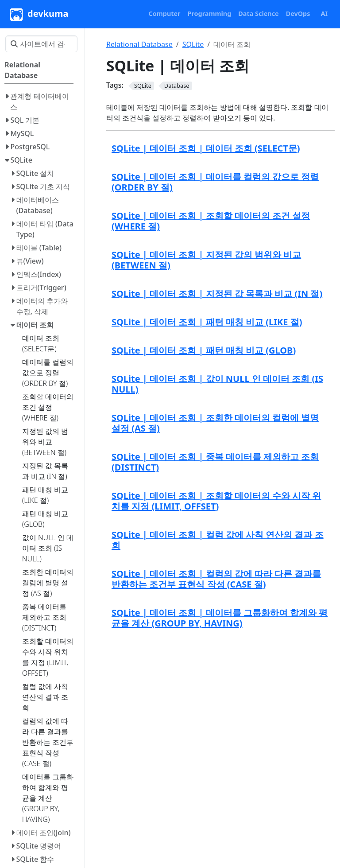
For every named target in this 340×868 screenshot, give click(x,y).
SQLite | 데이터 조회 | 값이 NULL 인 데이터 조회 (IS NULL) (217, 384)
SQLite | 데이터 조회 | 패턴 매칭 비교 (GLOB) (204, 350)
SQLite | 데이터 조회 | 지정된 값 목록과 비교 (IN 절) (217, 294)
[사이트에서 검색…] (41, 44)
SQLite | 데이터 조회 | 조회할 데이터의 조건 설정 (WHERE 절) (211, 221)
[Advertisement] (220, 703)
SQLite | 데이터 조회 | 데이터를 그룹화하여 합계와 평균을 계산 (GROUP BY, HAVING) (220, 618)
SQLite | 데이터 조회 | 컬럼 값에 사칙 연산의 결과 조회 (218, 540)
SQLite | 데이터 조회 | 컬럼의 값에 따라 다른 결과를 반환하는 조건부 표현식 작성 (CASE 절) (216, 579)
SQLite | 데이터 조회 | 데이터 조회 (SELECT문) (206, 148)
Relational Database (139, 44)
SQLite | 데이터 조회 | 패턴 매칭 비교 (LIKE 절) (207, 322)
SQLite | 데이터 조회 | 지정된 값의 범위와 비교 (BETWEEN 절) (206, 260)
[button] (165, 14)
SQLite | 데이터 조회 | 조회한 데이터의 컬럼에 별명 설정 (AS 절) (215, 423)
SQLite (193, 44)
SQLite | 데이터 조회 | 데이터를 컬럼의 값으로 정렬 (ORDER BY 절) (215, 182)
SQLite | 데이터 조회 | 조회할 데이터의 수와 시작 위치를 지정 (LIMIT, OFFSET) (216, 501)
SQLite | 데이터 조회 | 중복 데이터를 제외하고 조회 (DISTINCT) (215, 462)
